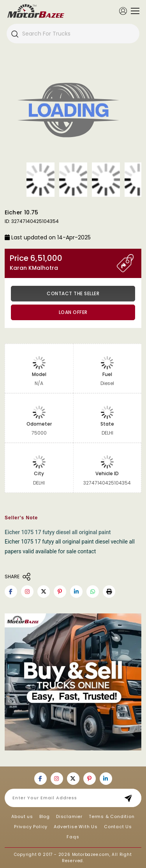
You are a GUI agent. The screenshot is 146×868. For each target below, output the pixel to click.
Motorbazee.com (91, 855)
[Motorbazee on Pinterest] (60, 592)
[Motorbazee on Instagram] (27, 592)
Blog (45, 816)
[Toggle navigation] (133, 11)
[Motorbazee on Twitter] (44, 592)
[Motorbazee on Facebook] (11, 592)
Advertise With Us (76, 827)
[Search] (14, 34)
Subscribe (131, 798)
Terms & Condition (112, 816)
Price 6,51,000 (63, 263)
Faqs (73, 837)
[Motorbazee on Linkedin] (76, 592)
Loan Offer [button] (73, 312)
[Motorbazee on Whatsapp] (93, 592)
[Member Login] (123, 11)
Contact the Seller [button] (73, 293)
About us (22, 816)
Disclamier (69, 816)
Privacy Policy (31, 827)
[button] (109, 592)
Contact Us (118, 827)
